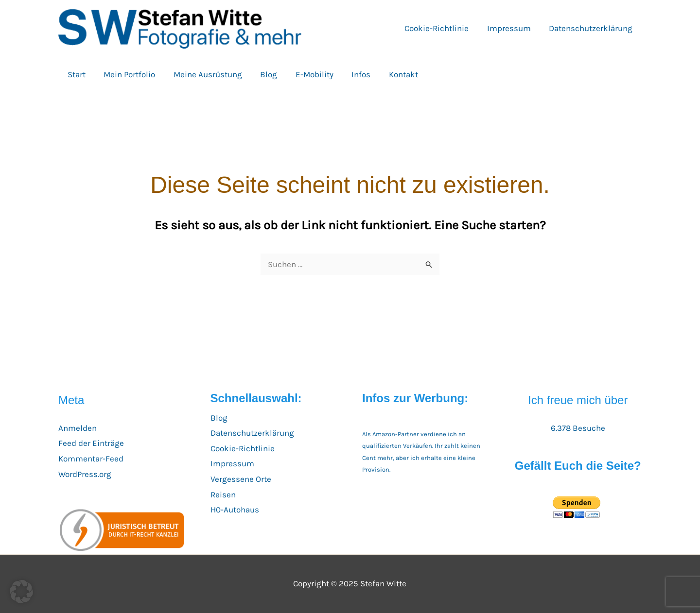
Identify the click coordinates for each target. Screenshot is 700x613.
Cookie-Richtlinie (441, 28)
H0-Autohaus (235, 510)
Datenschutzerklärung (592, 28)
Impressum (511, 28)
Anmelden (78, 428)
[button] (21, 592)
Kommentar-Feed (91, 459)
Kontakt (392, 74)
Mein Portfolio (127, 74)
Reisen (223, 494)
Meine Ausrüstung (203, 74)
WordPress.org (85, 474)
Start (76, 74)
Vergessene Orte (241, 479)
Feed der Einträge (91, 443)
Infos (352, 74)
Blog (263, 74)
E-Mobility (307, 74)
